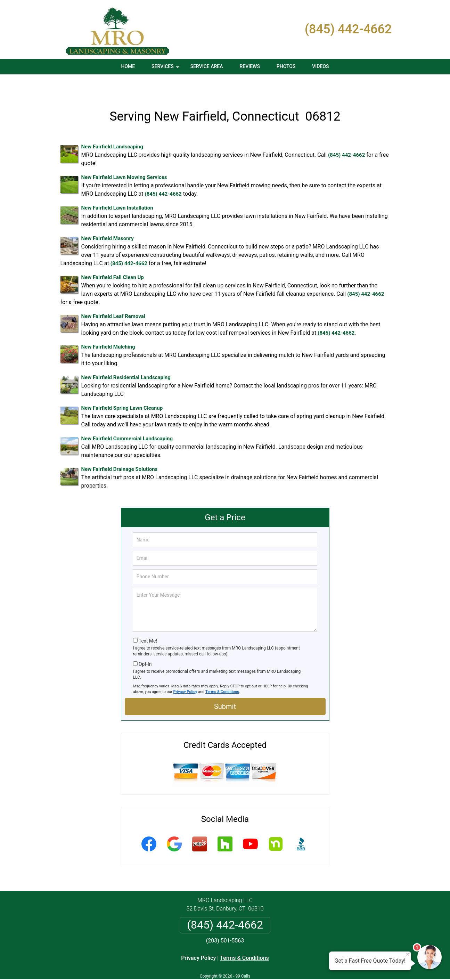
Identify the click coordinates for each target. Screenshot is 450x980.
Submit (225, 687)
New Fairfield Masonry (108, 219)
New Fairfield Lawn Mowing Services (124, 158)
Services (166, 69)
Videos (320, 66)
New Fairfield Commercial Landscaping (127, 419)
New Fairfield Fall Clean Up (113, 258)
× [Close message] (408, 954)
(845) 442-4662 (348, 29)
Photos (286, 66)
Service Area (207, 66)
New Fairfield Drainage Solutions (120, 450)
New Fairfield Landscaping (112, 128)
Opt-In (145, 645)
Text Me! (148, 622)
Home (128, 66)
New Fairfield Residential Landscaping (126, 358)
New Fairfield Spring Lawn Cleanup (122, 389)
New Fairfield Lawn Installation (117, 189)
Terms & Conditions (222, 672)
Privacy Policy (185, 672)
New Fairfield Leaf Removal (113, 297)
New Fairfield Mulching (108, 328)
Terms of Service (276, 965)
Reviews (249, 66)
